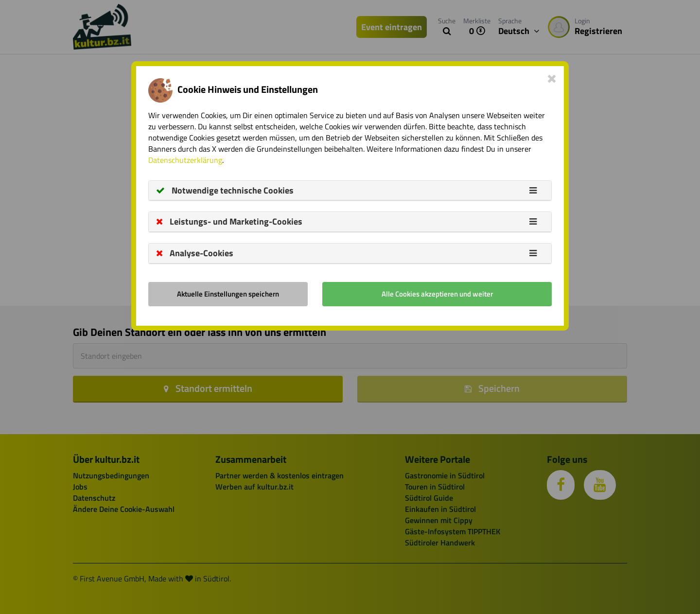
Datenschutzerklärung (185, 160)
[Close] (552, 78)
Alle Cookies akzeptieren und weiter (437, 294)
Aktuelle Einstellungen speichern (228, 294)
